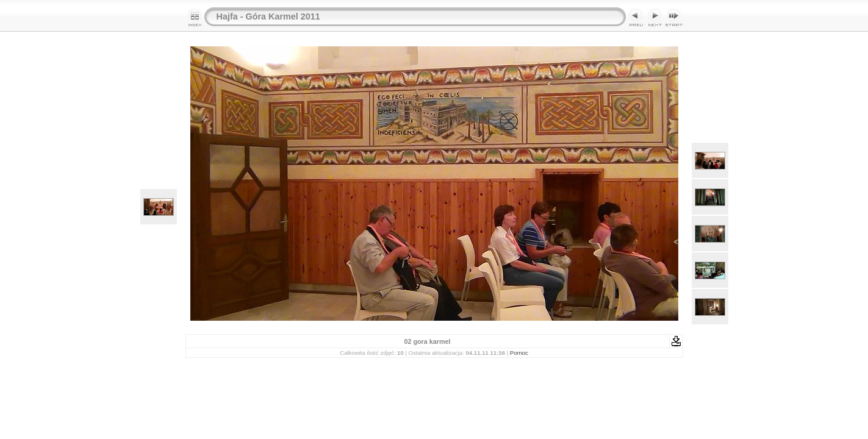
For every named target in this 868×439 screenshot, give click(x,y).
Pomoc (519, 353)
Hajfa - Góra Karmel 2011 (268, 16)
